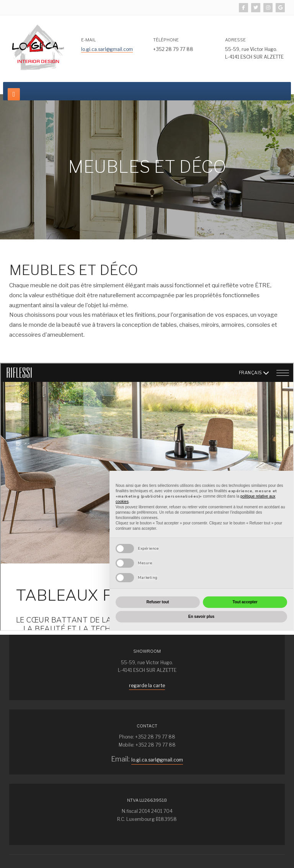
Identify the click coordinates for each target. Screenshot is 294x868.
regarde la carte (147, 685)
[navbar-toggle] (14, 94)
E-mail (88, 40)
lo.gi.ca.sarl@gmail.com (107, 49)
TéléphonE (166, 40)
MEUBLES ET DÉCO (74, 270)
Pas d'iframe (147, 497)
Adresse (235, 40)
